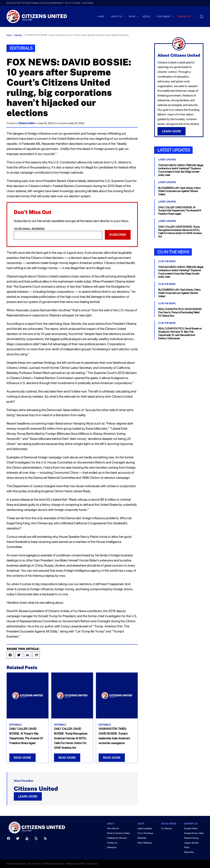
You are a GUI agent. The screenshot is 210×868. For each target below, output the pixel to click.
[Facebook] (9, 839)
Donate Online (191, 828)
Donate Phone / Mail (194, 833)
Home (101, 17)
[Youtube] (27, 839)
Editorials (18, 35)
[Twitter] (18, 839)
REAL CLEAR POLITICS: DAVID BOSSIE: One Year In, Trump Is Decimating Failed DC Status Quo (180, 312)
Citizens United (26, 123)
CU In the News (173, 252)
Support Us (191, 824)
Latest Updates (174, 150)
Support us (184, 17)
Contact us (112, 843)
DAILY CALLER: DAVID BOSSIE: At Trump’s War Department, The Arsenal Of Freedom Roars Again (180, 211)
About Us (116, 17)
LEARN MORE (28, 796)
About (111, 824)
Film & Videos (169, 824)
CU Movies (167, 828)
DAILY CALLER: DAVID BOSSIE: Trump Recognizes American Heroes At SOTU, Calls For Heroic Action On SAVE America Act (71, 738)
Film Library (164, 17)
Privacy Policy (92, 864)
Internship (112, 847)
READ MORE (22, 758)
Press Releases (145, 843)
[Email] (58, 235)
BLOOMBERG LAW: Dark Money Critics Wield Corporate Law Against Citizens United (179, 191)
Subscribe (118, 235)
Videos (146, 17)
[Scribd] (36, 839)
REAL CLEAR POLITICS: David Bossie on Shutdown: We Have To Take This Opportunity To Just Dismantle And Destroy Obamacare (180, 333)
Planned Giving (191, 838)
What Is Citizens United (118, 833)
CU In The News (167, 261)
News (132, 17)
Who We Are (113, 828)
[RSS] (45, 839)
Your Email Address (29, 229)
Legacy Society (191, 843)
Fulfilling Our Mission (117, 838)
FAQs (187, 847)
